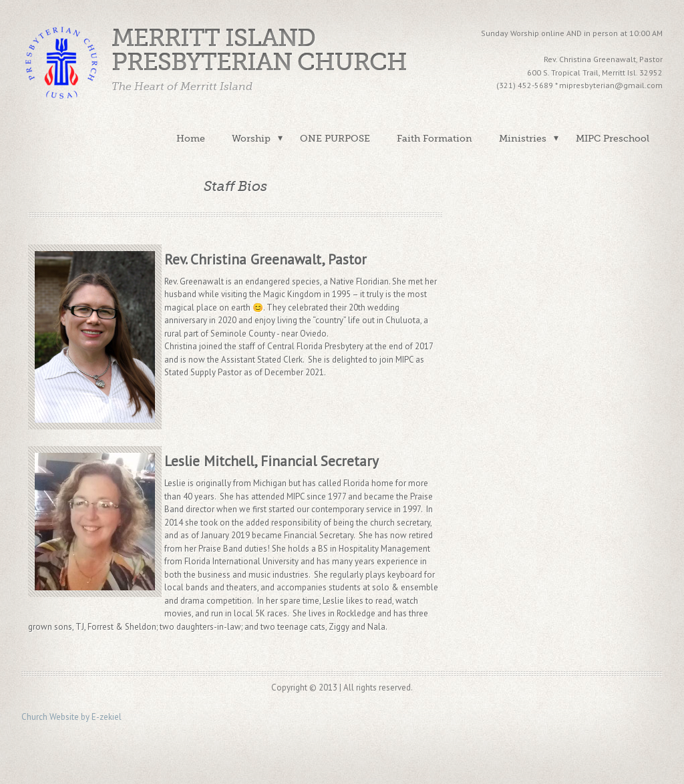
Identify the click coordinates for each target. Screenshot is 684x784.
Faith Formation (435, 138)
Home (191, 138)
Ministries (523, 138)
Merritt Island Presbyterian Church (259, 50)
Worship (251, 138)
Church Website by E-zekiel (71, 717)
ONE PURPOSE (335, 138)
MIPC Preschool (613, 138)
